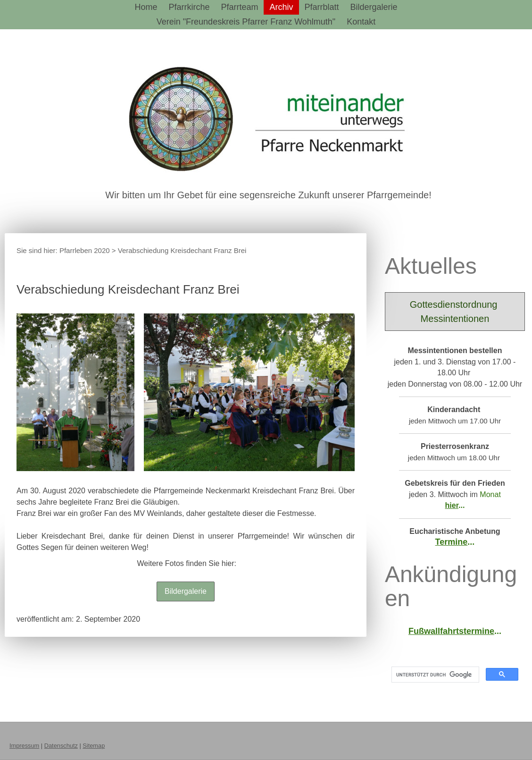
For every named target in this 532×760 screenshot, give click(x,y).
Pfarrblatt (322, 7)
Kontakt (361, 22)
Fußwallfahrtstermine (451, 631)
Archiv (281, 7)
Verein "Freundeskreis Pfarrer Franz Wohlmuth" (246, 22)
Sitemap (94, 746)
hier (452, 505)
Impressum (24, 746)
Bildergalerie (374, 7)
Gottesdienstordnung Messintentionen (455, 312)
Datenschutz (61, 746)
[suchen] (434, 675)
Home (146, 7)
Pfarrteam (239, 7)
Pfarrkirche (189, 7)
